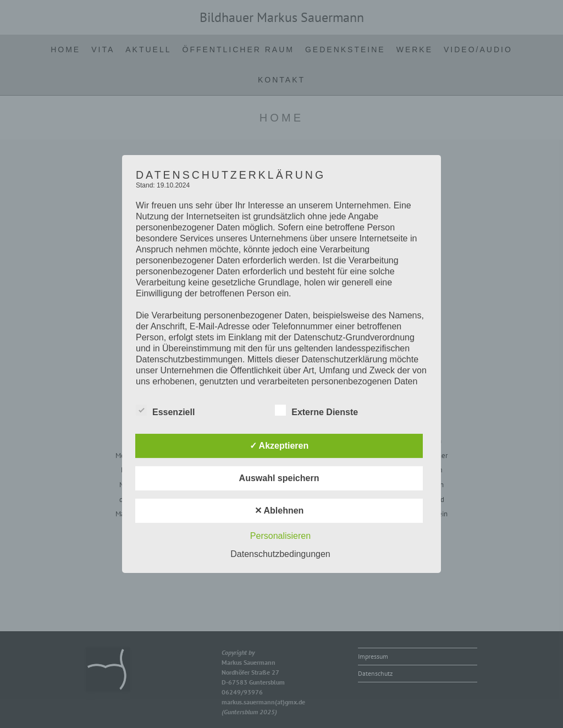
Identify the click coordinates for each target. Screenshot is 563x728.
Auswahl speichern (279, 478)
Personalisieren (280, 536)
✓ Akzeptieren (279, 446)
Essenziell (165, 410)
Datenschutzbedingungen (280, 554)
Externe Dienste (316, 410)
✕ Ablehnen (279, 511)
